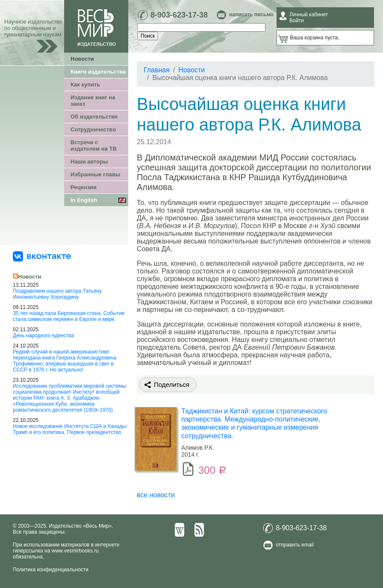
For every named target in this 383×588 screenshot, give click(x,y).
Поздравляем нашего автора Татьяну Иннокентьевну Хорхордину (57, 294)
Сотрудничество (93, 129)
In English (84, 200)
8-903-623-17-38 (179, 15)
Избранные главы (95, 174)
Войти (297, 21)
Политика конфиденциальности (51, 570)
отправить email (295, 545)
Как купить (85, 85)
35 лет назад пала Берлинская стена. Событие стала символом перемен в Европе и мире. (69, 316)
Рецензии (84, 187)
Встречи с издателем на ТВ (94, 146)
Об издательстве (94, 117)
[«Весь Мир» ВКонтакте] (42, 256)
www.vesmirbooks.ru (75, 551)
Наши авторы (89, 162)
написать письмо (251, 15)
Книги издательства (98, 72)
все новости (156, 495)
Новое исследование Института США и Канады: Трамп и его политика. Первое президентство (70, 429)
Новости (82, 59)
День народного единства (43, 336)
